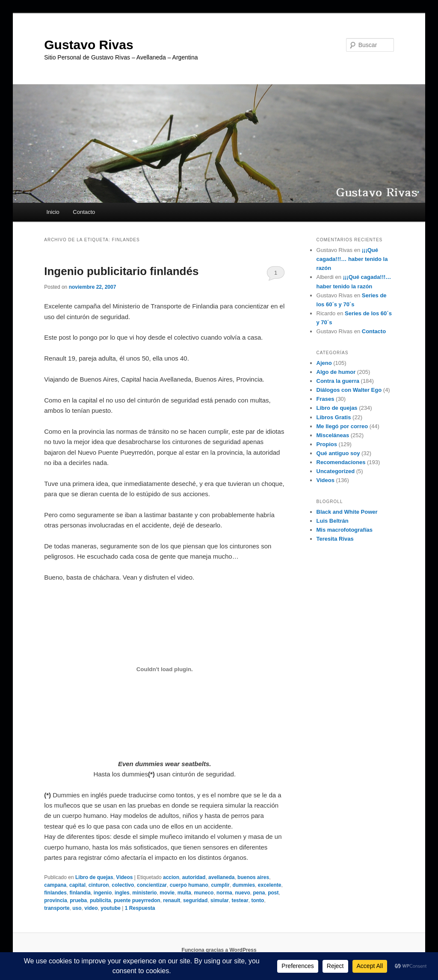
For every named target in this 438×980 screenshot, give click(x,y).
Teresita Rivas (335, 539)
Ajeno (324, 363)
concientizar (152, 885)
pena (259, 893)
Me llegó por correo (342, 426)
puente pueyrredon (137, 900)
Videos (124, 877)
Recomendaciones (341, 462)
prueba (78, 900)
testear (240, 900)
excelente (270, 885)
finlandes (55, 893)
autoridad (194, 877)
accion (171, 877)
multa (184, 893)
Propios (327, 444)
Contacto (84, 212)
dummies (244, 885)
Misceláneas (333, 435)
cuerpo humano (189, 885)
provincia (55, 900)
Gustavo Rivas (89, 45)
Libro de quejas (94, 877)
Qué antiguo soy (338, 453)
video (91, 908)
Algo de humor (336, 372)
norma (224, 893)
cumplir (220, 885)
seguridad (195, 900)
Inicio (53, 212)
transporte (57, 908)
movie (167, 893)
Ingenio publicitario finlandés (121, 271)
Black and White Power (347, 512)
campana (55, 885)
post (273, 893)
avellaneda (221, 877)
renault (172, 900)
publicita (100, 900)
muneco (204, 893)
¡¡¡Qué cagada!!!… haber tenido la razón (352, 259)
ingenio (103, 893)
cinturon (99, 885)
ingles (122, 893)
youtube (111, 908)
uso (77, 908)
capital (77, 885)
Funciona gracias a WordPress (219, 950)
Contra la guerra (338, 381)
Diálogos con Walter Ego (349, 390)
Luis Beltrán (333, 521)
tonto (257, 900)
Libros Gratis (334, 417)
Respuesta (140, 908)
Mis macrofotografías (345, 530)
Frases (326, 399)
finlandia (80, 893)
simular (220, 900)
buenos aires (253, 877)
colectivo (123, 885)
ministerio (144, 893)
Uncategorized (336, 471)
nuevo (242, 893)
